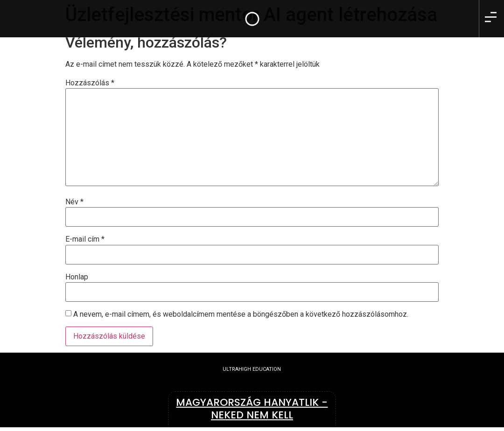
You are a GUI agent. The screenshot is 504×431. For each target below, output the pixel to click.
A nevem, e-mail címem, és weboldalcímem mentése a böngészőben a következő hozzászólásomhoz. (241, 314)
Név (74, 202)
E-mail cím (85, 239)
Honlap (77, 277)
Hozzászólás (90, 83)
